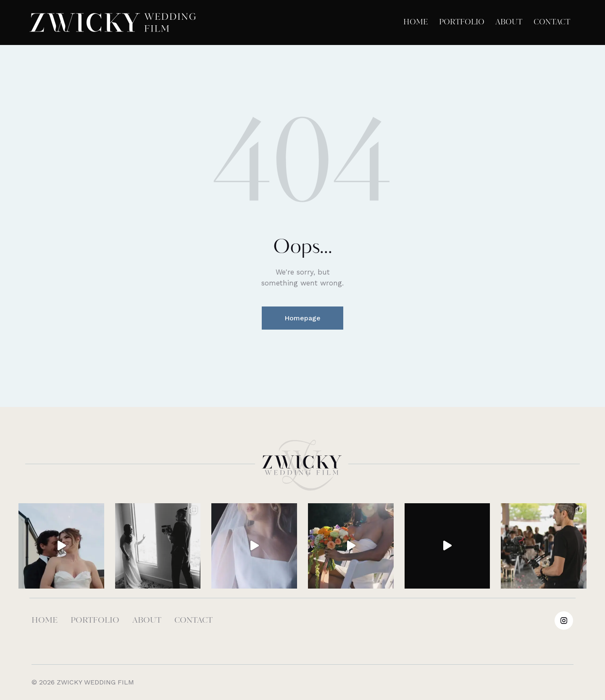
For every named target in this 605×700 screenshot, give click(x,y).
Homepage (302, 318)
